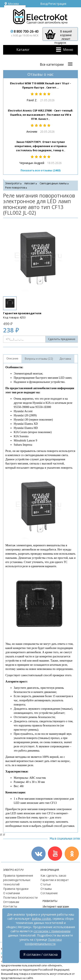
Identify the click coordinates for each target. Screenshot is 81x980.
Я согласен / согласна (40, 954)
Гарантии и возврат (55, 880)
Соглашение (49, 893)
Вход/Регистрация (53, 4)
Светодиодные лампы (53, 183)
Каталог (23, 50)
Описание (12, 359)
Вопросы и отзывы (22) (39, 359)
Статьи (46, 884)
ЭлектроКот (12, 183)
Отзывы (46, 889)
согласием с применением (52, 931)
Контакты (10, 906)
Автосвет (30, 183)
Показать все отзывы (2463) (40, 170)
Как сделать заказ (53, 875)
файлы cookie (41, 919)
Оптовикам (11, 902)
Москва (11, 4)
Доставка (65, 359)
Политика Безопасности (20, 897)
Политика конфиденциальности (43, 942)
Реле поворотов (15, 188)
